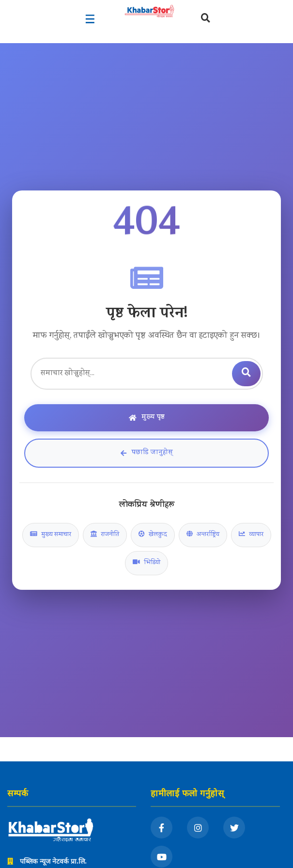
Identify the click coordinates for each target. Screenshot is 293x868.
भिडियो (146, 563)
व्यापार (251, 535)
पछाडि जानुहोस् (147, 453)
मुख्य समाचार (51, 535)
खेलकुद (153, 535)
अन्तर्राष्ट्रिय (203, 535)
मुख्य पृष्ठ (147, 418)
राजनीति (105, 535)
